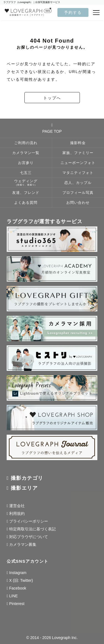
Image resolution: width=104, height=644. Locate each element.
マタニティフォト (78, 173)
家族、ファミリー (78, 153)
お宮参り (26, 163)
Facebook (18, 588)
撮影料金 (78, 143)
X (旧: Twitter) (21, 580)
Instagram (18, 573)
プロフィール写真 (78, 193)
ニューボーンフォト (78, 163)
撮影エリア (24, 488)
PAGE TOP (52, 128)
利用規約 (17, 513)
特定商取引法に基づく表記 (32, 529)
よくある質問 (26, 203)
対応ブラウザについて (29, 537)
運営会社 (17, 506)
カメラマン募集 (23, 544)
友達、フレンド (26, 193)
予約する (73, 12)
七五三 (26, 173)
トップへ (52, 98)
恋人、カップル (78, 183)
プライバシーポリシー (29, 521)
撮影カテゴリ (27, 478)
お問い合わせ (78, 203)
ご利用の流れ (26, 143)
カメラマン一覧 (26, 153)
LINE (13, 596)
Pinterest (17, 604)
